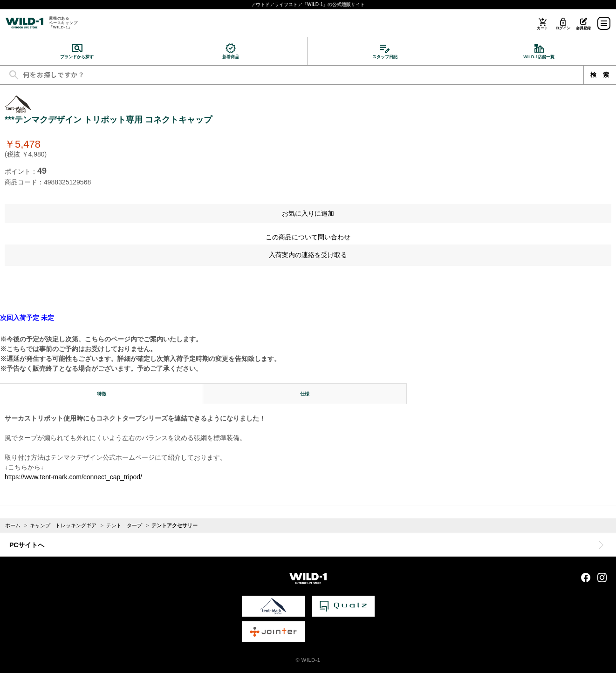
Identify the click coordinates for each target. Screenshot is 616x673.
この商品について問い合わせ (308, 237)
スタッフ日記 (385, 57)
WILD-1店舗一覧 (539, 57)
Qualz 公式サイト (343, 606)
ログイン (563, 28)
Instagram (602, 578)
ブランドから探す (77, 57)
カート (542, 28)
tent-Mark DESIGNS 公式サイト (273, 606)
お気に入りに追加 (308, 213)
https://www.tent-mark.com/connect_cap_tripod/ (73, 477)
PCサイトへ (27, 545)
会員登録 (583, 28)
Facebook (586, 578)
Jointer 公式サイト (273, 632)
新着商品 (231, 57)
